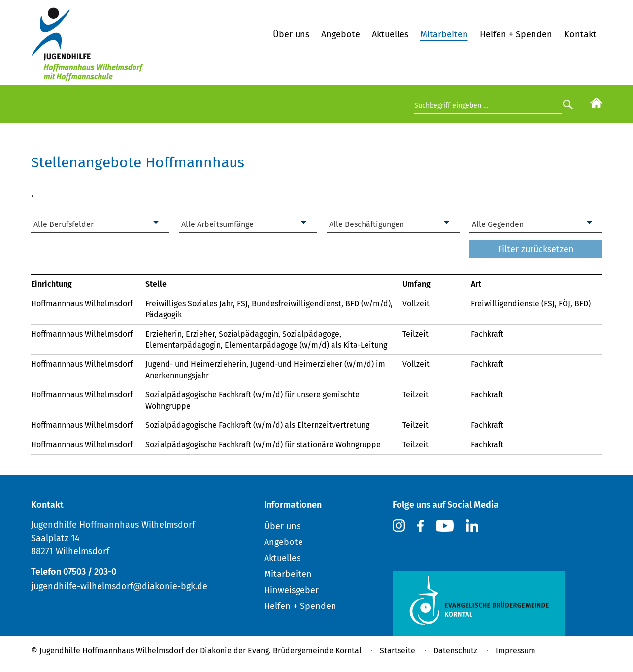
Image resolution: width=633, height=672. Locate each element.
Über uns (291, 34)
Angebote (341, 34)
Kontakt (580, 34)
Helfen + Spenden (516, 34)
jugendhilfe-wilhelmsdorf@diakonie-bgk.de (119, 586)
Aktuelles (390, 34)
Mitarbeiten (444, 34)
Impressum (516, 651)
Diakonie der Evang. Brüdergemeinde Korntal (281, 651)
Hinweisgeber (291, 590)
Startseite (398, 651)
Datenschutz (455, 651)
